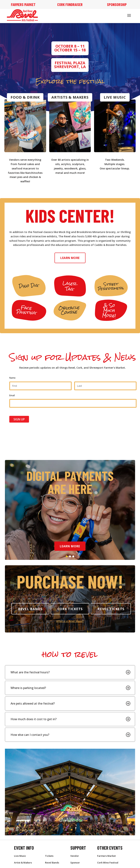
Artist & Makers (23, 863)
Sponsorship (117, 4)
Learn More (70, 258)
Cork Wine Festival (108, 863)
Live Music (115, 97)
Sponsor (75, 863)
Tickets (49, 856)
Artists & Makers (70, 97)
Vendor (75, 856)
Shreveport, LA (70, 67)
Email (12, 395)
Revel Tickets (111, 609)
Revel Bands (30, 609)
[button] (67, 556)
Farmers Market (23, 4)
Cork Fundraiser (70, 4)
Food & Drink (25, 97)
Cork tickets (70, 609)
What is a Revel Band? (70, 621)
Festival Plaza (70, 63)
